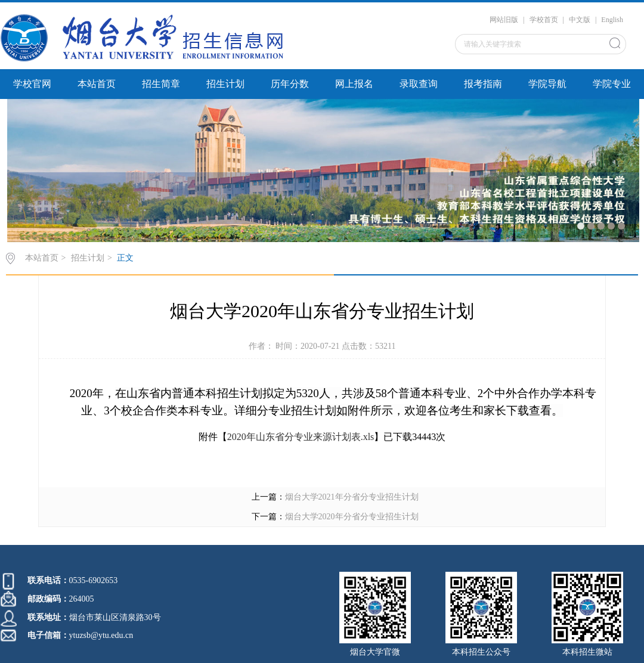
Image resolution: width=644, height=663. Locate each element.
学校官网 (32, 84)
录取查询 (419, 84)
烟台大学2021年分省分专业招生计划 (352, 497)
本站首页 (97, 84)
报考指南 (483, 84)
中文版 (580, 20)
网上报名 (354, 84)
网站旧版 (504, 20)
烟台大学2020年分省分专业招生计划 (352, 517)
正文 (125, 258)
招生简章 (161, 84)
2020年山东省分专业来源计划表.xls (301, 437)
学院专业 (612, 84)
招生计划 (225, 84)
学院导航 (547, 84)
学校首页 (544, 20)
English (612, 20)
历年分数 (290, 84)
